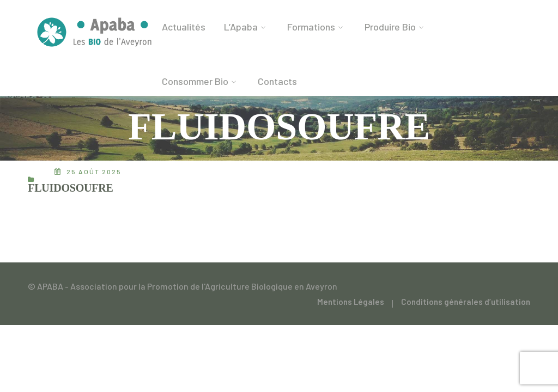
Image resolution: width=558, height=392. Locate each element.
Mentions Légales (351, 302)
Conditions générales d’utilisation (466, 302)
